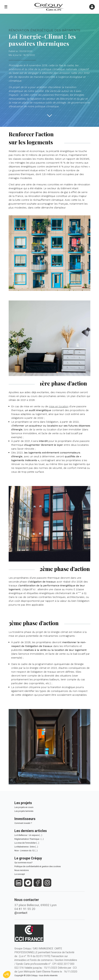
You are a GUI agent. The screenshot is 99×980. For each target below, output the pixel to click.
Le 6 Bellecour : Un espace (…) (28, 835)
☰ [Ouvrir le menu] (6, 7)
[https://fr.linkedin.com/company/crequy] (19, 883)
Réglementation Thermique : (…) (29, 839)
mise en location (59, 406)
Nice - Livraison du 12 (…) (26, 851)
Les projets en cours (24, 807)
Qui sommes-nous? (23, 863)
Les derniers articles (31, 831)
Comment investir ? (23, 823)
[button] (7, 975)
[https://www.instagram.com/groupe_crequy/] (47, 883)
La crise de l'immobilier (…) (27, 843)
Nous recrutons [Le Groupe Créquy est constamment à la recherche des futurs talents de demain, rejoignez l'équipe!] (22, 870)
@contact (21, 913)
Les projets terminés (24, 811)
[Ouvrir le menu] (92, 7)
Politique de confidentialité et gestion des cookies (38, 866)
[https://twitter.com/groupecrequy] (28, 883)
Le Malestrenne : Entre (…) (26, 847)
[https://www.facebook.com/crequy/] (38, 883)
